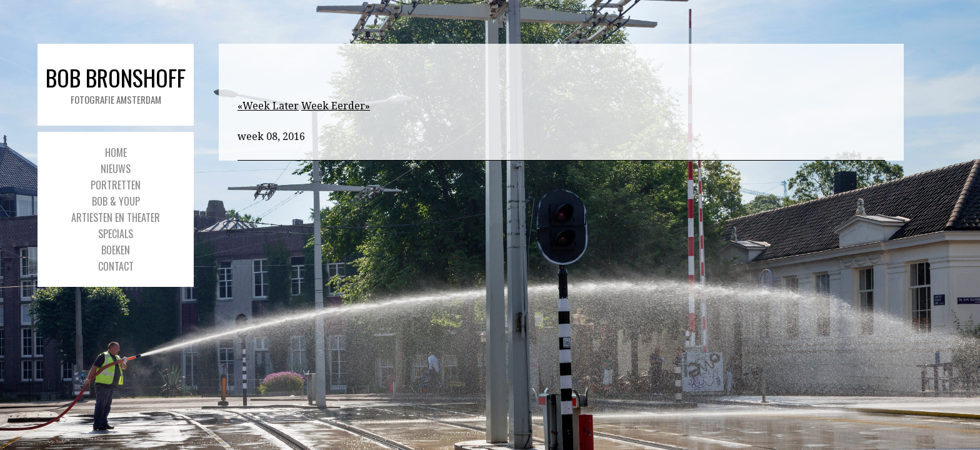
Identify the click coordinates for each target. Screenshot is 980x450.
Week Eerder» (336, 106)
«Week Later (268, 106)
